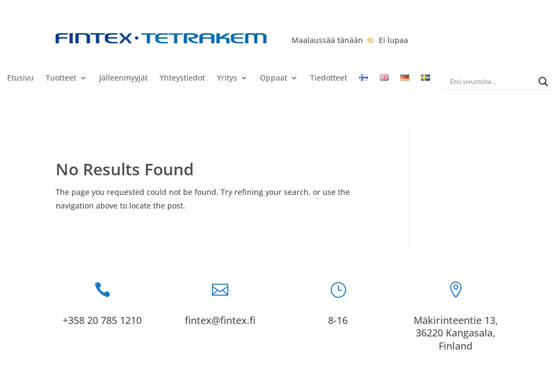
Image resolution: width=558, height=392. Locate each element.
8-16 (338, 320)
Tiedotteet (329, 78)
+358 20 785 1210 (102, 320)
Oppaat (274, 78)
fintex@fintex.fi (220, 320)
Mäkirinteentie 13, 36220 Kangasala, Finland (456, 333)
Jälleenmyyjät (123, 78)
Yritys (227, 78)
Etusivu (20, 78)
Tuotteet (61, 78)
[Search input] (492, 82)
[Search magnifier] (543, 82)
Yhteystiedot (182, 78)
